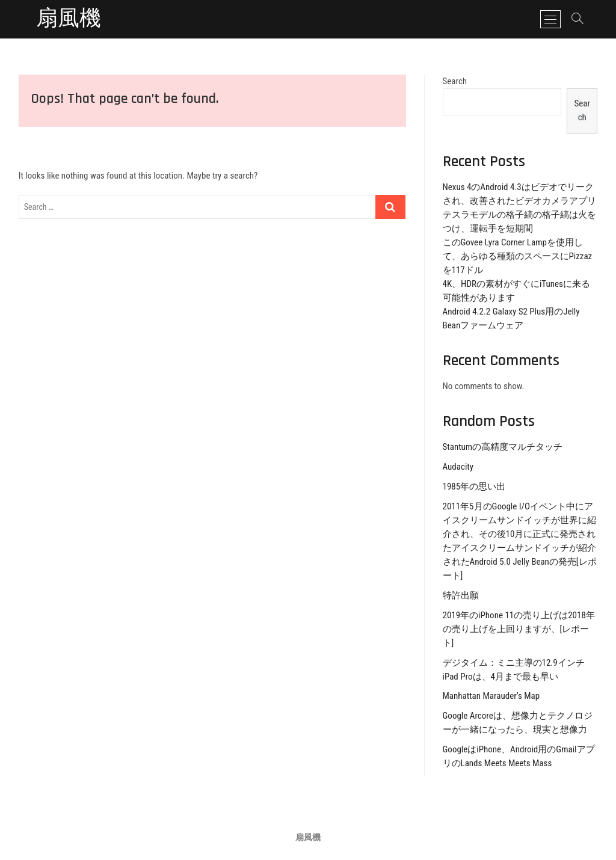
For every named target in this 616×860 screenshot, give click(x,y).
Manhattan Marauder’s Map (491, 696)
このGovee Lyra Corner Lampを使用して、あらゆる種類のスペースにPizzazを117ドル (518, 256)
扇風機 (69, 19)
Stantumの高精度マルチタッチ (503, 447)
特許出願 (461, 595)
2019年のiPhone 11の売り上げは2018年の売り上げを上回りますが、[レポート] (519, 629)
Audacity (458, 467)
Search (455, 81)
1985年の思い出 (474, 487)
